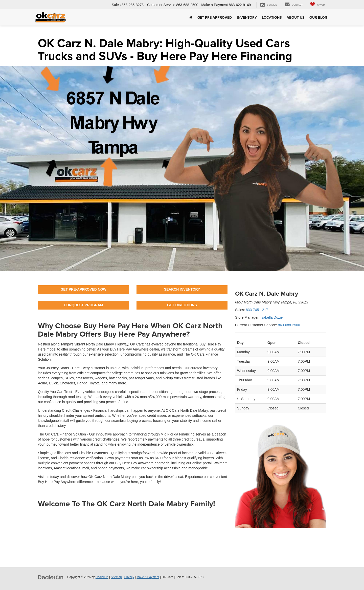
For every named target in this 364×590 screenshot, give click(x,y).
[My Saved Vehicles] (317, 5)
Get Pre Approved (215, 17)
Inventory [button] (247, 17)
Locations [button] (272, 17)
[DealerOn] (51, 577)
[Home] (191, 17)
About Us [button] (295, 17)
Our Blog (318, 17)
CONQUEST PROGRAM (83, 305)
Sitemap (116, 577)
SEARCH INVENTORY (182, 290)
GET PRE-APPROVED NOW (84, 290)
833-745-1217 (257, 310)
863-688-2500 (289, 325)
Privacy (129, 577)
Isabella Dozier (272, 317)
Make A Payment (148, 577)
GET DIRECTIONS (182, 305)
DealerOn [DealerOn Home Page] (102, 577)
